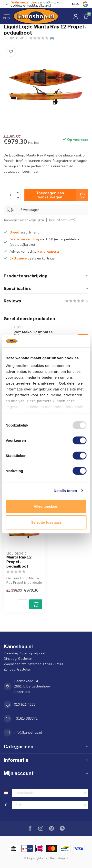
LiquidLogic (14, 38)
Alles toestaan (46, 506)
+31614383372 (26, 719)
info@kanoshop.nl (28, 732)
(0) (52, 38)
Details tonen (65, 491)
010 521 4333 (25, 705)
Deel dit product (62, 220)
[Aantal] (23, 604)
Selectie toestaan (46, 522)
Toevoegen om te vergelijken (24, 220)
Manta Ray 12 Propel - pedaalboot (19, 562)
